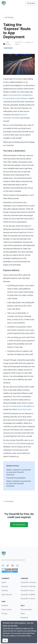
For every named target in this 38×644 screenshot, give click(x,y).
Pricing (4, 614)
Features (5, 605)
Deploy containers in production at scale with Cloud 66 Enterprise (19, 472)
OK (5, 640)
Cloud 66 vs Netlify (28, 594)
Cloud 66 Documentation (16, 478)
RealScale (24, 618)
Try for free (31, 3)
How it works (7, 609)
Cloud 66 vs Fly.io (28, 590)
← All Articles (8, 17)
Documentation (26, 609)
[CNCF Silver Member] (10, 570)
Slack (23, 614)
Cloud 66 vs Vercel (28, 599)
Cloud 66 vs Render (28, 586)
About (4, 582)
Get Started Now (19, 525)
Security (5, 586)
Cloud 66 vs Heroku (28, 582)
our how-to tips (25, 409)
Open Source (7, 594)
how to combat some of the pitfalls (18, 406)
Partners (5, 590)
